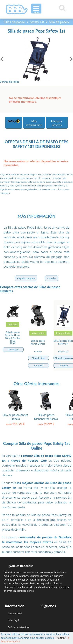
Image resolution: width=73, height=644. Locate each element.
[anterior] (2, 59)
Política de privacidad (19, 627)
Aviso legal (13, 620)
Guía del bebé (15, 613)
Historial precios (57, 123)
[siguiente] (71, 59)
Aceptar (61, 638)
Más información (34, 123)
